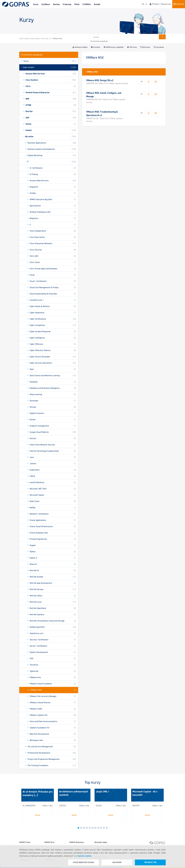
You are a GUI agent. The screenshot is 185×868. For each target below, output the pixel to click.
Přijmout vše (150, 862)
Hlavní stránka (24, 39)
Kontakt (97, 4)
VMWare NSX (91, 72)
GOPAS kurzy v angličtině (114, 47)
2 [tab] (81, 828)
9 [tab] (101, 828)
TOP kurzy (132, 47)
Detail (38, 815)
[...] (36, 795)
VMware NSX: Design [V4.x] (100, 80)
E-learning (67, 4)
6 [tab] (92, 828)
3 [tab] (84, 828)
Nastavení (117, 862)
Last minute (159, 47)
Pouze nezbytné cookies (84, 862)
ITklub (77, 4)
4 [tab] (87, 828)
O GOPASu (87, 4)
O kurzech (96, 47)
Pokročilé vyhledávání (99, 41)
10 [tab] (104, 828)
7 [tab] (95, 828)
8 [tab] (98, 828)
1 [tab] (78, 828)
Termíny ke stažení (80, 47)
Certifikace (46, 4)
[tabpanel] (38, 805)
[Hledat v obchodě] (124, 37)
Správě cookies (85, 856)
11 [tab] (107, 828)
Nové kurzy (145, 47)
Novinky (56, 4)
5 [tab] (90, 828)
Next (22, 806)
